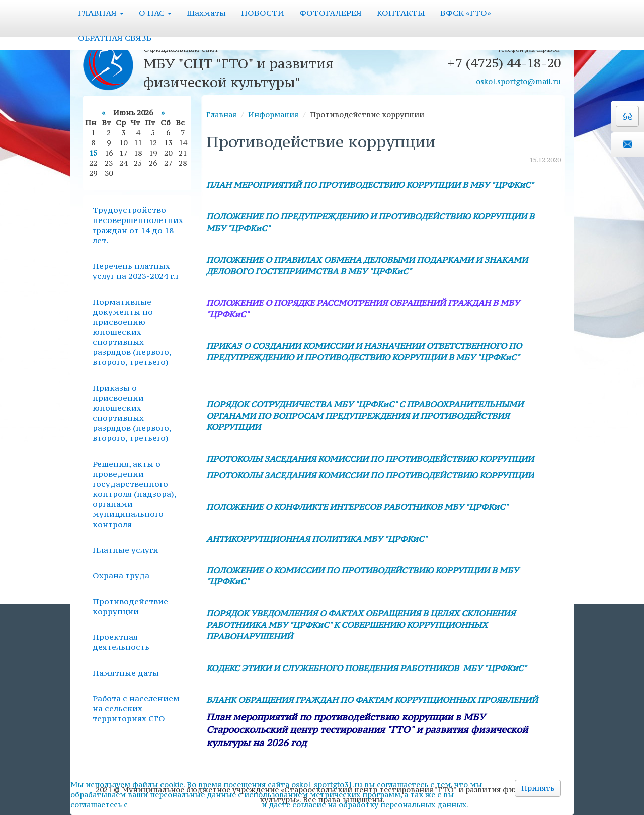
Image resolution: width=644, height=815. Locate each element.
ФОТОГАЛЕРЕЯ (331, 13)
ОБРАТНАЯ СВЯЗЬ (115, 38)
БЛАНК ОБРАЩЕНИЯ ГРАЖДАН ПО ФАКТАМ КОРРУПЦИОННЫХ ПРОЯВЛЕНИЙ (372, 700)
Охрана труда (121, 575)
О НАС (155, 13)
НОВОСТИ (263, 13)
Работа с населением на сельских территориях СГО (136, 708)
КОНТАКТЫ (401, 13)
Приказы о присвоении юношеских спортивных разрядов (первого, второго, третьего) (132, 413)
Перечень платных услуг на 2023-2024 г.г (136, 271)
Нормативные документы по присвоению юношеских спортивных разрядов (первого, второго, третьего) (132, 332)
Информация (273, 115)
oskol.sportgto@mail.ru (518, 81)
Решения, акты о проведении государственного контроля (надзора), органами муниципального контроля (134, 494)
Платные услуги (126, 550)
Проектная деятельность (121, 642)
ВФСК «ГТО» (466, 13)
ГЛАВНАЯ (101, 13)
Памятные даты (126, 673)
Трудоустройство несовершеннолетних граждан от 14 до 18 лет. (138, 225)
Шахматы (206, 13)
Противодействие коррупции (130, 606)
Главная (221, 115)
